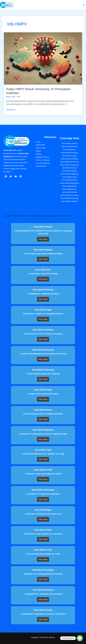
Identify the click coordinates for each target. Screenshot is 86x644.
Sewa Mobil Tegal (69, 177)
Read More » (11, 109)
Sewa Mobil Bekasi (69, 171)
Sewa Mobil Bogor (69, 186)
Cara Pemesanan (43, 163)
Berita (9, 97)
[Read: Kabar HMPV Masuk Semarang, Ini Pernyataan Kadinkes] (43, 58)
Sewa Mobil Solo (69, 150)
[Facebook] (6, 176)
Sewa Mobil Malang (69, 147)
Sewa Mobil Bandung (69, 153)
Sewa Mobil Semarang (69, 162)
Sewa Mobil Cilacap (69, 201)
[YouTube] (16, 176)
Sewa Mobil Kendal (69, 180)
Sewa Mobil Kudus (69, 189)
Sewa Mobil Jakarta (69, 143)
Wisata (39, 154)
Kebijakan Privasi (42, 157)
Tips (13, 97)
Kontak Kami (41, 166)
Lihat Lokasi (43, 239)
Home (38, 142)
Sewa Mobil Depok (69, 168)
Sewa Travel (41, 148)
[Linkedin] (21, 176)
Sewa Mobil (40, 145)
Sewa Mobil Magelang (69, 174)
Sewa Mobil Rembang (69, 198)
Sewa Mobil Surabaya (69, 159)
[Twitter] (11, 176)
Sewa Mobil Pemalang (69, 195)
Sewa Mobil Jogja (69, 156)
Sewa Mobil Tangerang (69, 165)
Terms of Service (43, 160)
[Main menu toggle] (84, 5)
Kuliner (38, 151)
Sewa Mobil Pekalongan (69, 183)
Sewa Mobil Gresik (69, 192)
